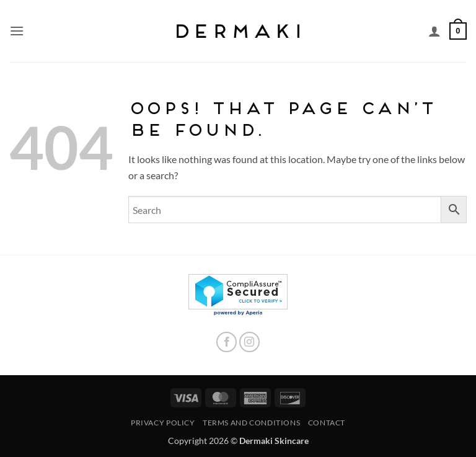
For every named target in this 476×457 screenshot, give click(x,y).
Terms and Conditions (251, 423)
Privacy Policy (163, 423)
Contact (327, 423)
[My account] (434, 31)
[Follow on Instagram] (249, 342)
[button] (17, 31)
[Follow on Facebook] (227, 342)
